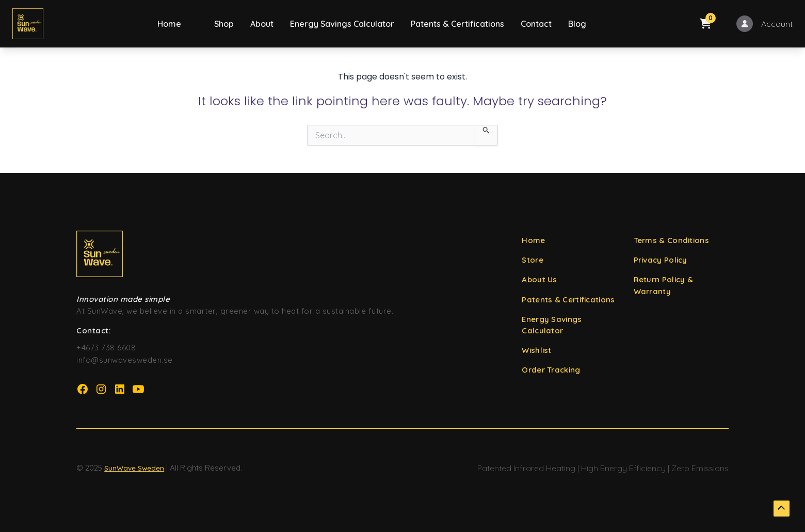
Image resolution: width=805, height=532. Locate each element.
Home (169, 24)
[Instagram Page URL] (101, 389)
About (262, 24)
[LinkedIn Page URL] (120, 389)
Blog (577, 24)
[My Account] (764, 24)
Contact (536, 24)
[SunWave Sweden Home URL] (283, 254)
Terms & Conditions (671, 240)
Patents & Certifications (457, 24)
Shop (224, 24)
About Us (539, 280)
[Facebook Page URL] (83, 389)
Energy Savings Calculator (342, 24)
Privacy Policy (661, 260)
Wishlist (536, 351)
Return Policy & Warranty (664, 286)
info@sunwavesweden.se (125, 360)
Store (533, 260)
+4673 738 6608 (106, 348)
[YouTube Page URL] (138, 389)
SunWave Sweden (135, 468)
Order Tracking (551, 371)
